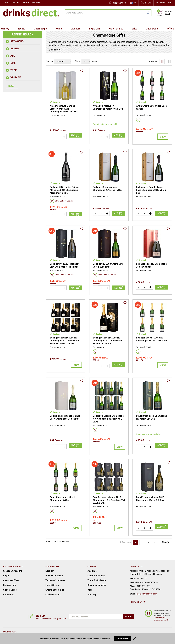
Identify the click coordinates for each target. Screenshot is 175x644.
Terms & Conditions (55, 580)
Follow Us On (136, 602)
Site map (92, 594)
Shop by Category (31, 3)
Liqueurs (76, 23)
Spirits (24, 23)
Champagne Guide (55, 590)
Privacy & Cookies (54, 576)
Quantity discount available (105, 124)
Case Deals (150, 23)
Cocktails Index (53, 594)
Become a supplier (97, 585)
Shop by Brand (12, 3)
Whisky (8, 23)
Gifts (133, 23)
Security (50, 571)
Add (73, 135)
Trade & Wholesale (97, 580)
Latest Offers (52, 585)
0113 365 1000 (119, 3)
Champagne (42, 23)
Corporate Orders (96, 576)
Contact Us (9, 594)
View (163, 137)
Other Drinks (115, 23)
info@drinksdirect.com (147, 594)
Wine (60, 23)
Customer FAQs (11, 580)
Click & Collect (10, 590)
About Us (92, 571)
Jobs (90, 590)
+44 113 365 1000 (152, 589)
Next (164, 542)
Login (6, 576)
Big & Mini (94, 23)
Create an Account (12, 571)
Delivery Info (10, 585)
